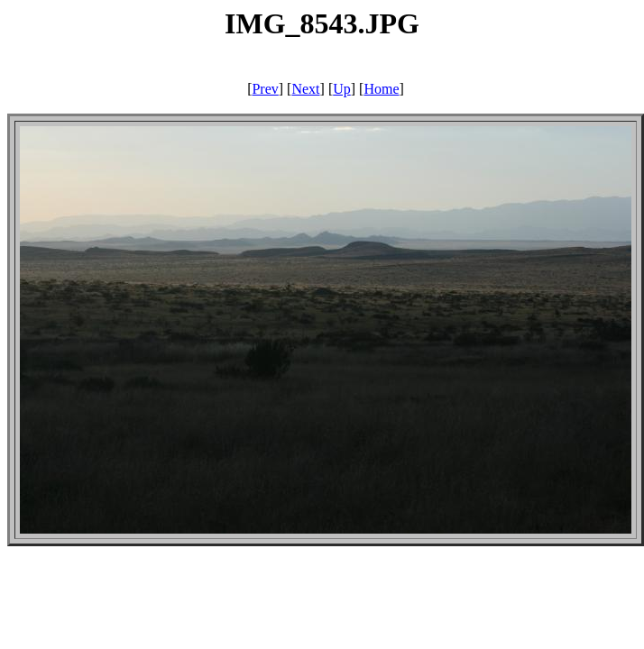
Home (381, 89)
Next (305, 89)
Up (342, 89)
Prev (265, 89)
